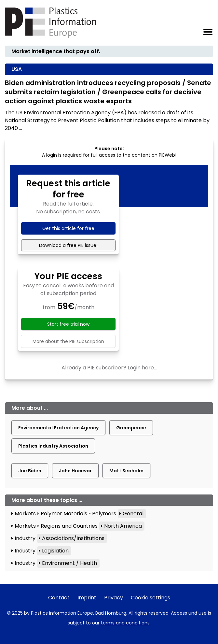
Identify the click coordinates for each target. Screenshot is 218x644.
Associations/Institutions (73, 538)
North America (123, 526)
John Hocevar (75, 471)
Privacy (114, 598)
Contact (59, 598)
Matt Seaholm (126, 471)
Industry (25, 538)
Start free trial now (68, 324)
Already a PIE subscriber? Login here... (109, 368)
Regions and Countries (69, 526)
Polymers (104, 514)
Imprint (87, 598)
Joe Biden (30, 471)
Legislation (55, 551)
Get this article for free (68, 228)
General (133, 514)
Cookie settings (150, 598)
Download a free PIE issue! (68, 245)
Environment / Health (69, 563)
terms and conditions (125, 623)
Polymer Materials (64, 514)
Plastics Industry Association (53, 446)
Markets (25, 514)
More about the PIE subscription (68, 341)
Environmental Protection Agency (58, 428)
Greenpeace (131, 428)
